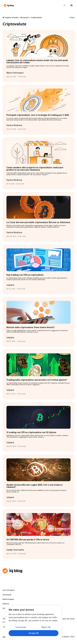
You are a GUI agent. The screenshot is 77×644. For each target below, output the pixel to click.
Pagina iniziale (11, 17)
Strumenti (24, 17)
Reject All (46, 627)
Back (71, 17)
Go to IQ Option (9, 590)
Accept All (34, 633)
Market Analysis (9, 599)
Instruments (8, 595)
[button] (71, 5)
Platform (6, 604)
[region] (34, 622)
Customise (21, 627)
